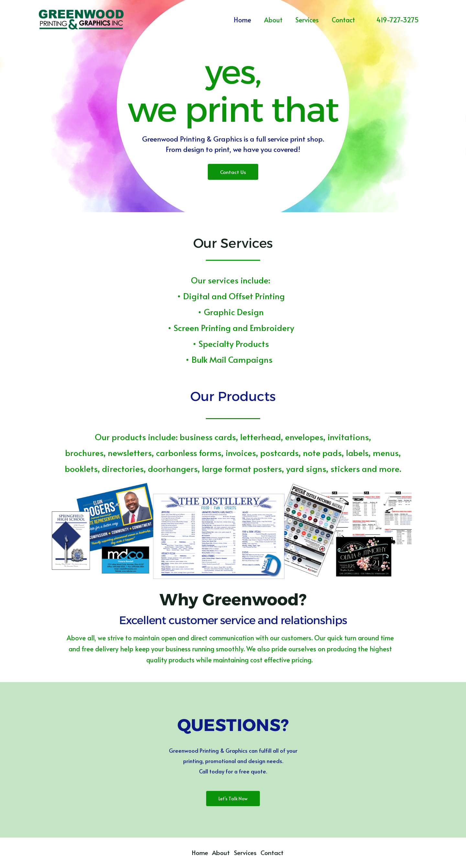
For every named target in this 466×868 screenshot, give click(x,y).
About (273, 20)
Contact (343, 20)
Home (242, 20)
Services (307, 20)
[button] (398, 20)
